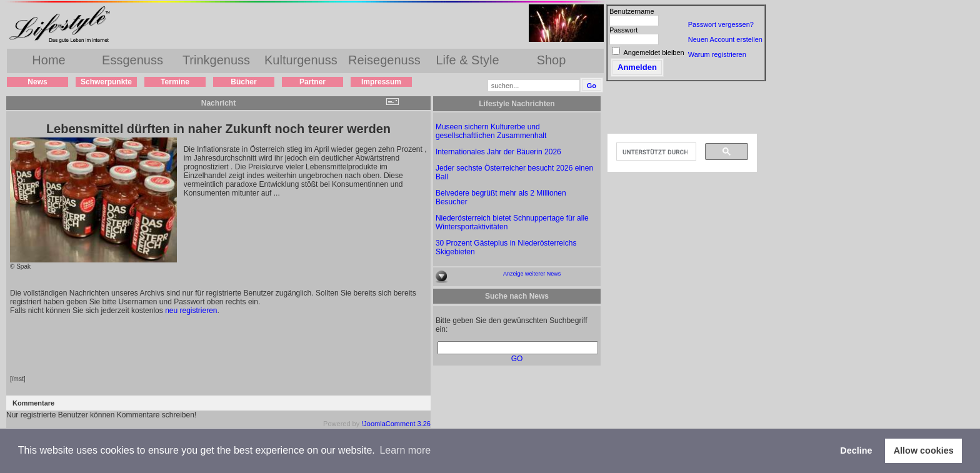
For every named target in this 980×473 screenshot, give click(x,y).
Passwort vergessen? (721, 24)
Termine (175, 82)
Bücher (243, 82)
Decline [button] (856, 451)
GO (517, 359)
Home (48, 60)
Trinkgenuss (216, 60)
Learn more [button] (405, 450)
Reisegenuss (384, 60)
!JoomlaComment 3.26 (396, 424)
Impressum (381, 82)
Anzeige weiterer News (532, 274)
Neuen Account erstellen (725, 39)
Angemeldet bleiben (653, 52)
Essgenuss (132, 60)
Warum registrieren (717, 54)
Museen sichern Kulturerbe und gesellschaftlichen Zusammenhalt (491, 131)
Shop (552, 60)
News (37, 82)
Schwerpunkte (106, 82)
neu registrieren (191, 311)
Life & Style (467, 60)
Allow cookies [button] (924, 451)
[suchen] (655, 152)
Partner (312, 82)
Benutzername (632, 11)
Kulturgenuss (301, 60)
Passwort (623, 30)
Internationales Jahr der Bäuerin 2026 (498, 152)
